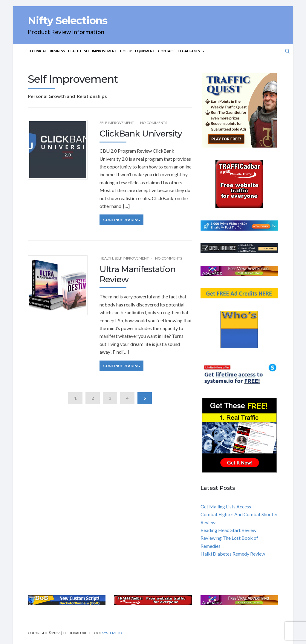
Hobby (126, 51)
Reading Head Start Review (228, 530)
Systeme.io (112, 633)
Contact (167, 51)
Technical (37, 51)
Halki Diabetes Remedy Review (233, 554)
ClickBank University (141, 134)
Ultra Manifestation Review (137, 274)
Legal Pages (191, 51)
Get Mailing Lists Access (226, 506)
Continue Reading (121, 220)
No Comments (154, 123)
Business (57, 51)
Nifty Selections (68, 21)
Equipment (145, 51)
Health (75, 51)
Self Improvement (101, 51)
